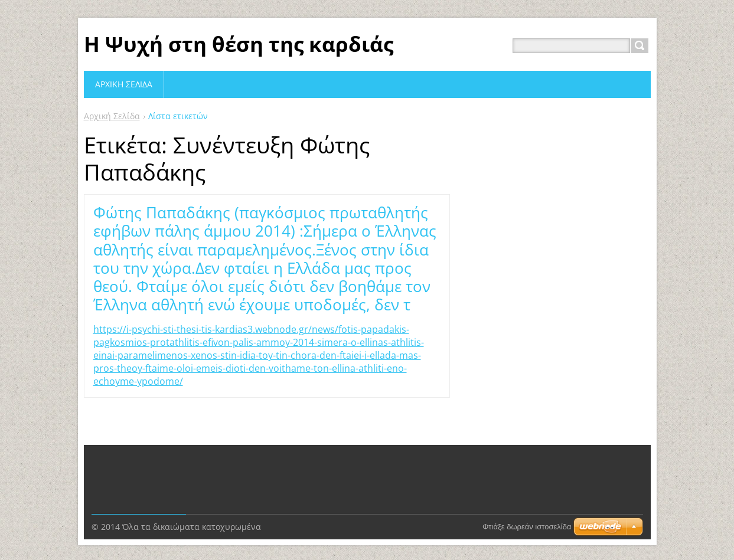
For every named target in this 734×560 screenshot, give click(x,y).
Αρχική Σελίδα (112, 116)
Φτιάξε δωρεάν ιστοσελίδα (527, 496)
